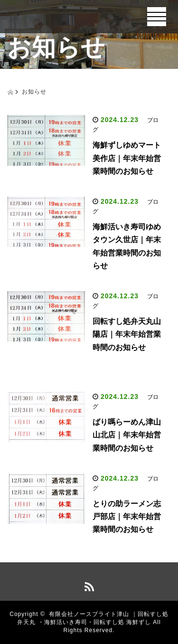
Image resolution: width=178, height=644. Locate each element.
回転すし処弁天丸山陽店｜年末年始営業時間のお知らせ (127, 334)
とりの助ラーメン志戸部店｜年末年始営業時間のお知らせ (127, 516)
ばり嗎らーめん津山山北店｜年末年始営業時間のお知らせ (127, 435)
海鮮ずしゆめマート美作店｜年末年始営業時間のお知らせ (127, 158)
